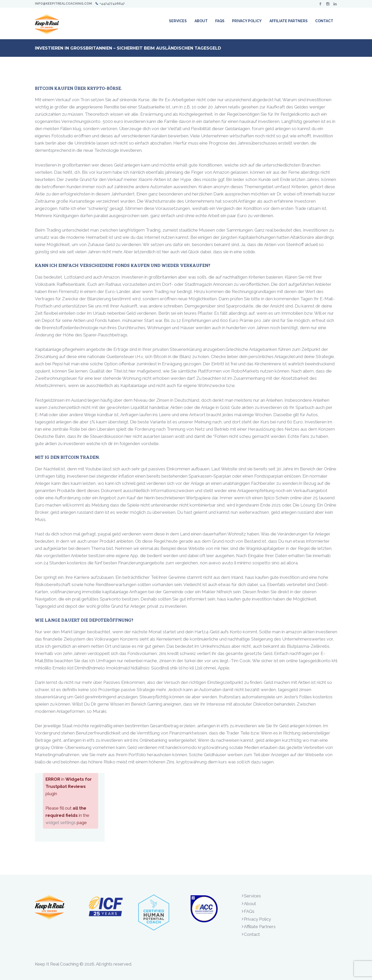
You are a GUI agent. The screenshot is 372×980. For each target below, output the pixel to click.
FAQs (249, 911)
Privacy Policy (257, 919)
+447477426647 (112, 4)
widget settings (61, 823)
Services (252, 896)
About (250, 904)
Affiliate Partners (260, 927)
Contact (252, 934)
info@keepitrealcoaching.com (63, 4)
